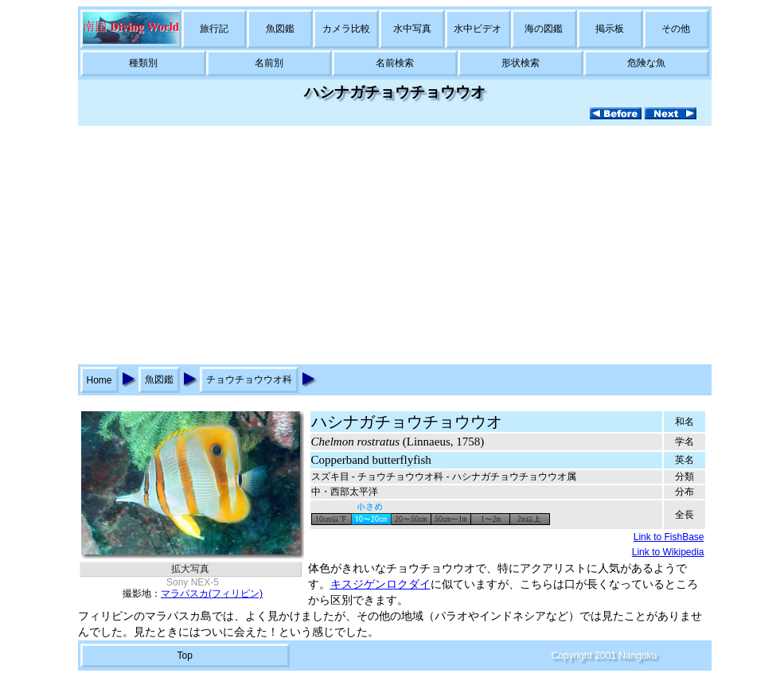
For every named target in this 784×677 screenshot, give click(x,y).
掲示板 (610, 29)
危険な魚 (646, 63)
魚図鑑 (280, 29)
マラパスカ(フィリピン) (212, 593)
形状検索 (521, 63)
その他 (676, 29)
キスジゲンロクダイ (380, 584)
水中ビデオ (478, 29)
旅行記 (214, 29)
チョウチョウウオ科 (249, 379)
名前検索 (395, 63)
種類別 (143, 63)
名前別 (269, 63)
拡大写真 (190, 569)
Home (99, 380)
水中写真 (412, 29)
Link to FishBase (669, 537)
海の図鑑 (544, 29)
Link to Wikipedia (668, 552)
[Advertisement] (392, 245)
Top (184, 656)
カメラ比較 (346, 29)
